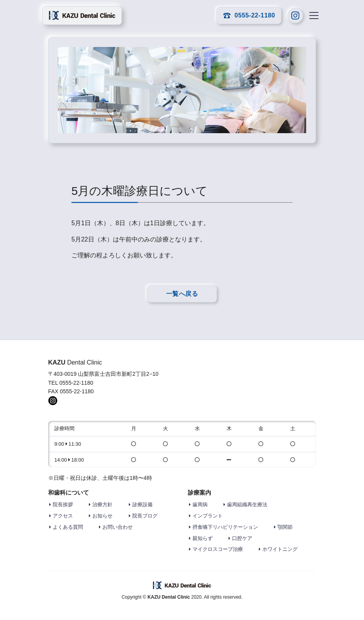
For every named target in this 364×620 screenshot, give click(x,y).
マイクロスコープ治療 (218, 549)
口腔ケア (242, 538)
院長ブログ (145, 516)
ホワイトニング (280, 549)
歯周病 (200, 505)
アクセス (63, 516)
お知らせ (102, 516)
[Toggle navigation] (314, 16)
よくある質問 (68, 527)
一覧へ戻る (182, 294)
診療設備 (142, 505)
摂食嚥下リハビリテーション (225, 527)
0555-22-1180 (249, 16)
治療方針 (102, 505)
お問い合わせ (118, 527)
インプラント (208, 516)
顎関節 (285, 527)
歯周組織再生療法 (247, 505)
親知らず (203, 538)
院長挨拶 (63, 505)
